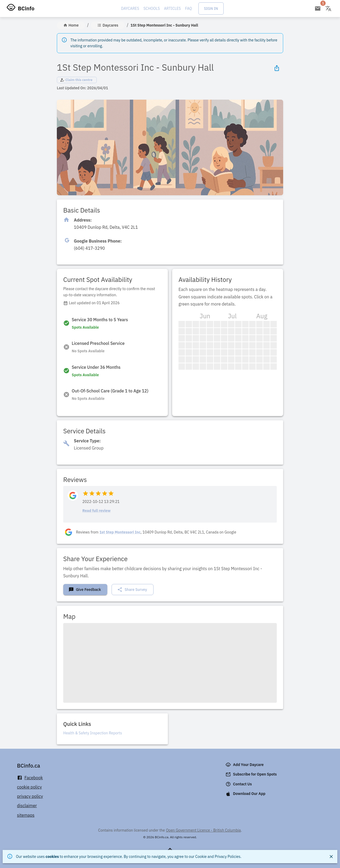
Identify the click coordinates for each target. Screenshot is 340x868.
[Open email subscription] (318, 9)
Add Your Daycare (245, 765)
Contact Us (239, 784)
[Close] (331, 857)
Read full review (96, 511)
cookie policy (29, 787)
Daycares (130, 9)
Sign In (211, 9)
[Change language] (328, 9)
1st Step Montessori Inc (120, 532)
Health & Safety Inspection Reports (93, 733)
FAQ (189, 9)
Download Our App (246, 794)
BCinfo (26, 8)
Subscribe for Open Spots (252, 774)
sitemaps (26, 815)
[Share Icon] (277, 68)
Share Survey (132, 590)
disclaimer (27, 806)
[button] (77, 80)
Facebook (30, 778)
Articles (173, 9)
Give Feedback (85, 590)
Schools (152, 9)
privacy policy (30, 796)
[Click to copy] (106, 227)
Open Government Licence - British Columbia (203, 830)
